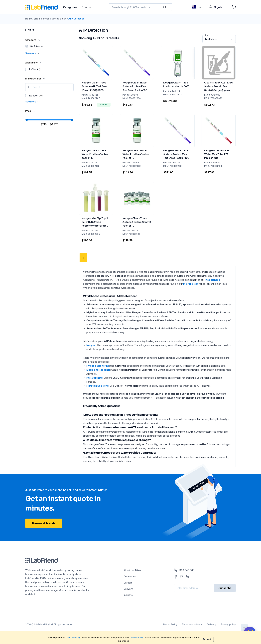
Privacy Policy (74, 638)
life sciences (212, 280)
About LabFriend (133, 570)
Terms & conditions (192, 624)
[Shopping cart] (234, 7)
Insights (128, 595)
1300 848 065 (184, 570)
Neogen (91, 345)
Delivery (128, 589)
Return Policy (170, 624)
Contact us (130, 576)
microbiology (191, 284)
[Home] (44, 7)
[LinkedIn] (188, 577)
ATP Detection (76, 19)
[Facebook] (176, 577)
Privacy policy (228, 624)
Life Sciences (42, 19)
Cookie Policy (137, 638)
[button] (165, 7)
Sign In (216, 7)
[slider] (27, 120)
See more (33, 53)
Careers (128, 583)
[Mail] (182, 577)
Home (29, 19)
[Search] (165, 7)
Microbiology (59, 19)
